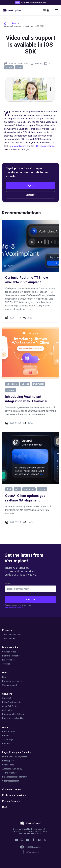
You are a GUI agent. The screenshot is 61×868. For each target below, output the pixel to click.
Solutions (7, 694)
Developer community (12, 681)
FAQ (4, 677)
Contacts (6, 744)
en (46, 10)
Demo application (18, 146)
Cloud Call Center (10, 706)
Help (5, 673)
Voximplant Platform (12, 635)
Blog (14, 23)
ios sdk (9, 67)
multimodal (38, 384)
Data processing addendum (15, 777)
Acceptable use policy (12, 769)
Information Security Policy (14, 757)
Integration (29, 489)
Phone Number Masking (13, 718)
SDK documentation (45, 146)
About (5, 727)
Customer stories (12, 789)
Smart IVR (7, 698)
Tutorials (6, 664)
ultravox (11, 390)
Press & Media (9, 731)
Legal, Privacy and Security (17, 752)
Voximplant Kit (9, 639)
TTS (9, 489)
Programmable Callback (13, 714)
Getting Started (9, 652)
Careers (6, 735)
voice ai (25, 384)
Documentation (10, 647)
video (19, 67)
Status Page (8, 740)
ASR (17, 489)
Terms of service (10, 773)
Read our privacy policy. (14, 607)
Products (7, 630)
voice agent (12, 384)
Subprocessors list (11, 781)
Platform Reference (11, 656)
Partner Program (11, 801)
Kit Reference (8, 660)
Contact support (10, 685)
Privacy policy (8, 761)
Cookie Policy (8, 765)
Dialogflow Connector (12, 702)
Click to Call (7, 710)
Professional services (14, 795)
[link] (16, 840)
